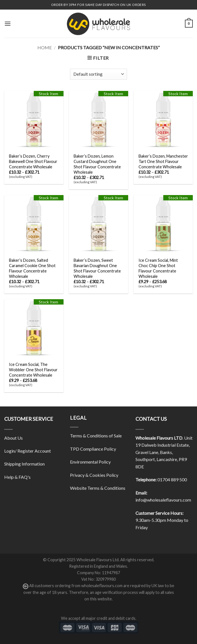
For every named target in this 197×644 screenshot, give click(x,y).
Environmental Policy (90, 462)
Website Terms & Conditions (98, 488)
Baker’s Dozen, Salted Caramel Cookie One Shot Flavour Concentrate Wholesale (32, 268)
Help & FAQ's (17, 477)
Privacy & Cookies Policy (94, 475)
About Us (13, 438)
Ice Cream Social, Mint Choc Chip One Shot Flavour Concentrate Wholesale (158, 268)
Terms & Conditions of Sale (96, 436)
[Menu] (8, 24)
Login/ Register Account (28, 451)
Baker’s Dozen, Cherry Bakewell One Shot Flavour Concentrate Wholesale (33, 161)
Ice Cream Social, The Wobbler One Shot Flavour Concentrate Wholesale (33, 370)
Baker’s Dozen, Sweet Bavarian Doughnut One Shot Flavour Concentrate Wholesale (97, 268)
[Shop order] (98, 74)
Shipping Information (24, 464)
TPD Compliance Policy (93, 449)
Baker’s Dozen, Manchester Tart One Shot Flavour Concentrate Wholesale (163, 161)
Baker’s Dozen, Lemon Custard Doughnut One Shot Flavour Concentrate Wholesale (97, 164)
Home (45, 47)
